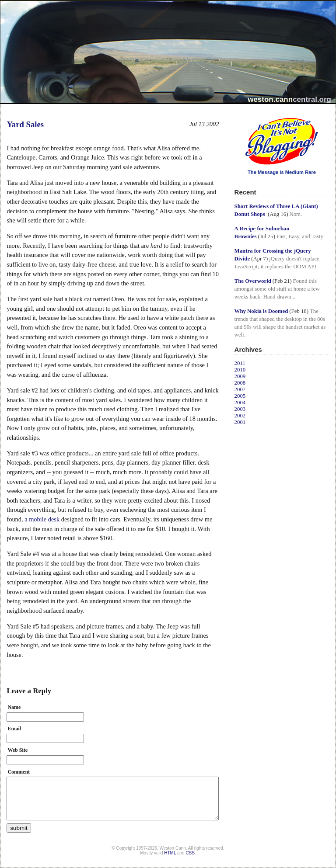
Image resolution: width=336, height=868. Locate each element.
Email (14, 729)
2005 (240, 396)
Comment (19, 772)
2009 (240, 376)
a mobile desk (42, 519)
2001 (240, 422)
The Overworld (253, 281)
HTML (170, 853)
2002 (240, 416)
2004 (240, 403)
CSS (190, 853)
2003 (240, 409)
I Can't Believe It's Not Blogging (235, 115)
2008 (240, 383)
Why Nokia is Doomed (261, 311)
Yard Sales (25, 124)
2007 (240, 389)
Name (14, 707)
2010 (240, 370)
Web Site (17, 750)
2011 (240, 363)
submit (19, 828)
